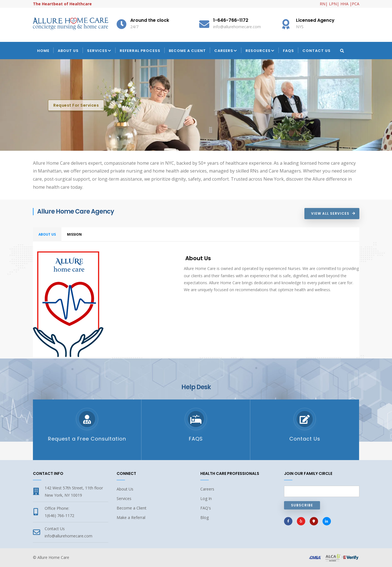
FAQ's (206, 508)
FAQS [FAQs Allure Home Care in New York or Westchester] (196, 439)
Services (99, 51)
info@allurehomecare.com (68, 536)
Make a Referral (131, 517)
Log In (206, 498)
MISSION (74, 234)
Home (43, 51)
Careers (226, 51)
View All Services (330, 213)
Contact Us (317, 51)
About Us (68, 51)
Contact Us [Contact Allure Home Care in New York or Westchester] (305, 439)
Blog (205, 517)
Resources (260, 51)
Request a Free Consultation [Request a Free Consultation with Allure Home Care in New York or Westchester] (87, 439)
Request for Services (76, 105)
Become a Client (187, 51)
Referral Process (140, 51)
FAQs (288, 51)
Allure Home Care (53, 557)
